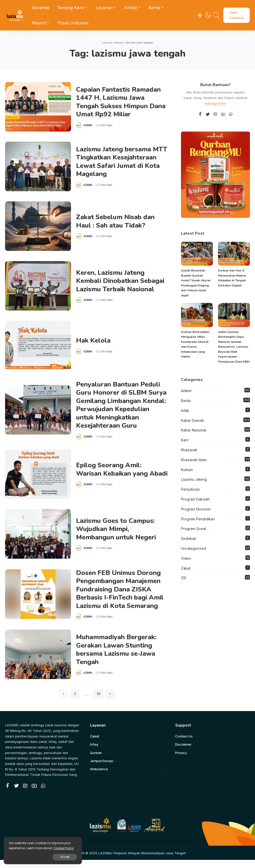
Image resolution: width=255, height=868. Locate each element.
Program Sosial (194, 529)
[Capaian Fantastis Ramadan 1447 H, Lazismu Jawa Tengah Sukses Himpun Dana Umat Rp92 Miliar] (38, 107)
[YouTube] (223, 114)
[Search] (216, 15)
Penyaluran (190, 489)
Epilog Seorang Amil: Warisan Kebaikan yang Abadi (113, 477)
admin (88, 125)
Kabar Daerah (193, 420)
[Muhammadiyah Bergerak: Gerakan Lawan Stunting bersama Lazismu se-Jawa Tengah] (38, 663)
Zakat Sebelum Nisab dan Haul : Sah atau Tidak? (116, 221)
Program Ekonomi (196, 509)
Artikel (186, 391)
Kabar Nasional (194, 430)
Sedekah (189, 539)
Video (186, 558)
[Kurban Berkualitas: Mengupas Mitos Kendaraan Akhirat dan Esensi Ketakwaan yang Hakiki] (197, 315)
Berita (186, 401)
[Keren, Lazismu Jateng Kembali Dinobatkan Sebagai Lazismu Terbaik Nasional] (38, 286)
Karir (185, 440)
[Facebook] (200, 114)
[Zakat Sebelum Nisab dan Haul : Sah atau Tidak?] (38, 226)
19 (98, 702)
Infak (185, 411)
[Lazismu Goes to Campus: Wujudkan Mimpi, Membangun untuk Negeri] (38, 542)
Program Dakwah (195, 499)
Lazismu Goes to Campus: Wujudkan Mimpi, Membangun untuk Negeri (117, 537)
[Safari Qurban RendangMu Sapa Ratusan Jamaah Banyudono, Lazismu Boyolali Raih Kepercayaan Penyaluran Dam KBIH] (234, 315)
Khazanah (189, 450)
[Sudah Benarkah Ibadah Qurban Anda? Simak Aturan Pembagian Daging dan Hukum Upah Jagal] (197, 254)
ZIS (184, 578)
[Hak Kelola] (38, 345)
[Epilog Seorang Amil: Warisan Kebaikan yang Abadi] (38, 482)
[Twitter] (208, 114)
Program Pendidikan (198, 519)
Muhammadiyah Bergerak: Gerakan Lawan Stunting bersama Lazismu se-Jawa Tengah (117, 658)
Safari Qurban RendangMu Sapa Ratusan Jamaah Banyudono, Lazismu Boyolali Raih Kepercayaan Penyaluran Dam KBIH (234, 347)
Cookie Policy (64, 848)
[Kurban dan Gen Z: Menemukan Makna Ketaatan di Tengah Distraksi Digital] (234, 254)
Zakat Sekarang (236, 15)
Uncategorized (194, 548)
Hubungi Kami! (215, 103)
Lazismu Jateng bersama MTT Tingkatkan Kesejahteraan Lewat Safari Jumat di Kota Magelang (119, 162)
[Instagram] (215, 114)
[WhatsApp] (231, 114)
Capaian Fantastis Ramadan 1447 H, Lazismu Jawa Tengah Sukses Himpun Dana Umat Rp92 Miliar (122, 102)
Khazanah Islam (194, 460)
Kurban (187, 470)
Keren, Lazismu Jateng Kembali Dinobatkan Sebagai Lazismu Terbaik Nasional (121, 281)
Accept (63, 857)
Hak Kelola (94, 340)
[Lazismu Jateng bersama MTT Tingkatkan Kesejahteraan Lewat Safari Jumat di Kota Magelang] (38, 166)
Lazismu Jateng (194, 479)
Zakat (186, 568)
